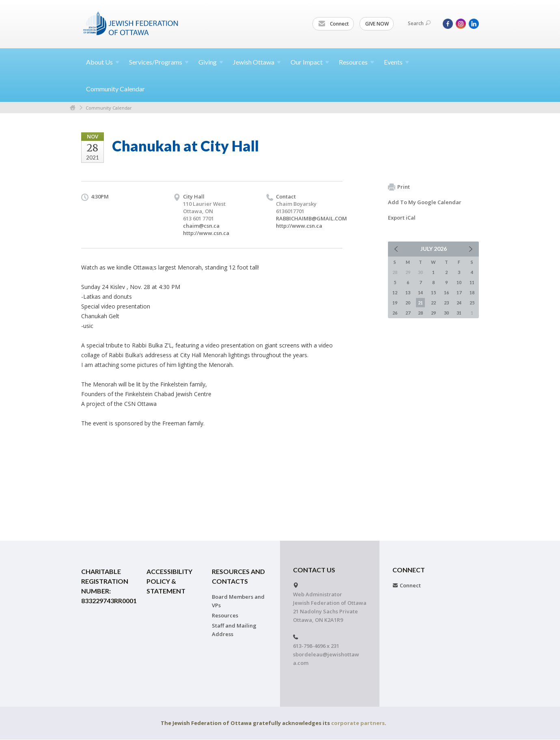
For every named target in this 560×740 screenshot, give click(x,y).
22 (433, 303)
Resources (225, 615)
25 (472, 303)
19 (395, 303)
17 (459, 292)
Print (399, 187)
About (103, 62)
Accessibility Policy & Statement (169, 581)
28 (420, 313)
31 (459, 313)
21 (420, 303)
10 (459, 282)
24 (459, 303)
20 (408, 303)
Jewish (257, 62)
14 (420, 292)
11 (472, 282)
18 (472, 292)
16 (446, 292)
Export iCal (402, 218)
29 (433, 313)
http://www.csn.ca (206, 233)
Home (73, 108)
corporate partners (358, 723)
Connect (334, 24)
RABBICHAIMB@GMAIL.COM (311, 218)
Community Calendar (115, 89)
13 (408, 292)
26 (395, 313)
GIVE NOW (377, 24)
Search (419, 23)
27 (408, 313)
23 (446, 303)
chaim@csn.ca (201, 226)
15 (433, 292)
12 (395, 292)
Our (310, 62)
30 (446, 313)
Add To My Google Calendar (425, 202)
